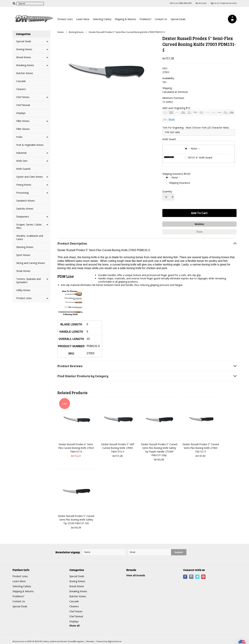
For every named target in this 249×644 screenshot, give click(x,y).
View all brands (136, 575)
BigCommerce (115, 641)
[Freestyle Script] (226, 112)
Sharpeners (23, 217)
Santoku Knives (25, 209)
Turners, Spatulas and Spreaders (28, 281)
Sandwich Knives (26, 201)
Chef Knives (23, 97)
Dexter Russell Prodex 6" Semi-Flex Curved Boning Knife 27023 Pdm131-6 (76, 448)
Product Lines (65, 19)
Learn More (83, 19)
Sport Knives (23, 255)
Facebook (185, 577)
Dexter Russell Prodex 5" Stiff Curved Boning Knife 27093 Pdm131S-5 (118, 448)
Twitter (197, 577)
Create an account (228, 3)
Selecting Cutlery (102, 19)
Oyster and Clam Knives (30, 177)
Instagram (191, 577)
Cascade (21, 81)
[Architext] (165, 112)
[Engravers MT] (220, 112)
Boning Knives (24, 49)
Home (61, 32)
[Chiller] (189, 112)
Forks (19, 137)
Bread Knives (24, 57)
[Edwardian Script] (213, 112)
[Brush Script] (183, 112)
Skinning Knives (25, 247)
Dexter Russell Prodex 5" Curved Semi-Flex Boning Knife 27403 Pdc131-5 (201, 448)
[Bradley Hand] (177, 112)
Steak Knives (23, 271)
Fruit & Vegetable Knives (30, 145)
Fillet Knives (23, 121)
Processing (22, 193)
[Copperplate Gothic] (201, 112)
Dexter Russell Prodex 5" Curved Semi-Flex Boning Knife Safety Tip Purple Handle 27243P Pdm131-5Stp (159, 450)
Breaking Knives (25, 65)
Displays (21, 113)
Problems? (145, 19)
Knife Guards (23, 169)
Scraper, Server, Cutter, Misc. (29, 226)
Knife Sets (22, 161)
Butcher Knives (25, 73)
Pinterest (203, 577)
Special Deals (178, 19)
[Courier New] (207, 112)
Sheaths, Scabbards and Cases (30, 237)
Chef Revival (23, 105)
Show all (74, 626)
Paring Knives (24, 185)
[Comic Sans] (195, 112)
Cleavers (21, 89)
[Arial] (171, 112)
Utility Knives (23, 290)
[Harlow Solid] (232, 112)
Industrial (21, 153)
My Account (201, 3)
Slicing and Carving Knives (31, 263)
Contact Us (161, 19)
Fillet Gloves (23, 129)
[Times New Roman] (165, 120)
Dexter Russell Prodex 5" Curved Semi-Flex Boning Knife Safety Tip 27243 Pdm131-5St (76, 520)
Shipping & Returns (125, 19)
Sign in (213, 3)
